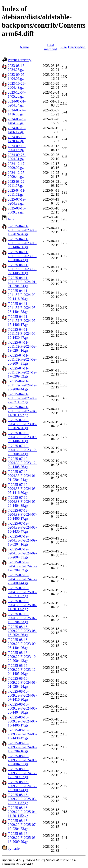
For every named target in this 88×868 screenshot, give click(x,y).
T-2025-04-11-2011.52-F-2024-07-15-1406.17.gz (22, 321)
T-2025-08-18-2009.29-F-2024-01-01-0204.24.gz (22, 682)
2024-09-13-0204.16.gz (17, 148)
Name (24, 47)
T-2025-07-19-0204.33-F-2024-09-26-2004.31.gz (22, 553)
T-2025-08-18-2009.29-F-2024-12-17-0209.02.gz (22, 773)
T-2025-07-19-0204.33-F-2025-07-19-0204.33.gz (22, 618)
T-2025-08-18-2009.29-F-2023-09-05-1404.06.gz (22, 644)
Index (12, 219)
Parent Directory (20, 60)
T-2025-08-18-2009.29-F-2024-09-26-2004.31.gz (22, 760)
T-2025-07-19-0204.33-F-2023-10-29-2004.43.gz (22, 450)
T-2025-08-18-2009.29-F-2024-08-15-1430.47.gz (22, 734)
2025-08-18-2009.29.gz (17, 210)
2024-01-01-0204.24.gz (17, 103)
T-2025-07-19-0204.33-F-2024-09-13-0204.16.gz (22, 540)
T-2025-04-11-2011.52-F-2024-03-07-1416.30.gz (22, 295)
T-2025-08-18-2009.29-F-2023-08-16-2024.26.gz (22, 631)
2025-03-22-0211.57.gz (17, 184)
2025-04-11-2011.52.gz (17, 192)
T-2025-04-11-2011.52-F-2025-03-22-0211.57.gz (22, 398)
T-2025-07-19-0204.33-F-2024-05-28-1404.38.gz (22, 502)
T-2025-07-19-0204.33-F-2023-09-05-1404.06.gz (22, 437)
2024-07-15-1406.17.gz (17, 130)
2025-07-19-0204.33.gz (17, 201)
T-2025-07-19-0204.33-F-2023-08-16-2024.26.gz (22, 424)
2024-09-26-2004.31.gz (17, 157)
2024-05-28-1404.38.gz (17, 121)
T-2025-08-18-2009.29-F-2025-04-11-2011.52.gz (22, 812)
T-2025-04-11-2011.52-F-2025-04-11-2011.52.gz (22, 411)
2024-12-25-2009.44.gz (17, 175)
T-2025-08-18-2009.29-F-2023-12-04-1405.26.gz (22, 670)
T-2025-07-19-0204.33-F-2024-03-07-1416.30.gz (22, 489)
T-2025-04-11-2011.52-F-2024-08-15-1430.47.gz (22, 333)
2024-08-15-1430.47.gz (17, 139)
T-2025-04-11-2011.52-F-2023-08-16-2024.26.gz (22, 230)
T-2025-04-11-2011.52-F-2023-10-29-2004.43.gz (22, 256)
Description (77, 47)
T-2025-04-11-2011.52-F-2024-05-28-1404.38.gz (22, 308)
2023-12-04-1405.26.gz (17, 94)
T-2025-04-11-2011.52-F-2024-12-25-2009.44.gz (22, 385)
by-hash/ (14, 849)
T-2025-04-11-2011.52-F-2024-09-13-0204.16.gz (22, 346)
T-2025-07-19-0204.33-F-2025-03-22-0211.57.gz (22, 592)
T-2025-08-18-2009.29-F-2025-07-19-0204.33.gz (22, 825)
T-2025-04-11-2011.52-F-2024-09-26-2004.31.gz (22, 359)
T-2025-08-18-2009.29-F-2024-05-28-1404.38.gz (22, 708)
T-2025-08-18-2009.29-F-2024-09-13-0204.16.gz (22, 747)
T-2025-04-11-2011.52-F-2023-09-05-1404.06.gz (22, 243)
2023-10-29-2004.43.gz (17, 85)
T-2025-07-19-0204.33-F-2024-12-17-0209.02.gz (22, 566)
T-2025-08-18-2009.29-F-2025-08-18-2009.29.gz (22, 838)
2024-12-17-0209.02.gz (17, 166)
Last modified (50, 47)
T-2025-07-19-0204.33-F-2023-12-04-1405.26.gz (22, 463)
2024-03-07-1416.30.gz (17, 112)
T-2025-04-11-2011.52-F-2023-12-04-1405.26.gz (22, 269)
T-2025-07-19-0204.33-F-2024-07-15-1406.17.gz (22, 514)
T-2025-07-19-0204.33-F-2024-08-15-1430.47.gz (22, 527)
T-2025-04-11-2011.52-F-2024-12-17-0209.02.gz (22, 372)
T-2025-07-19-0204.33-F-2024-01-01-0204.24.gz (22, 476)
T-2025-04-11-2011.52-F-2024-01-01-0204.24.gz (22, 282)
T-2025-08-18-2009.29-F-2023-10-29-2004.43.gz (22, 657)
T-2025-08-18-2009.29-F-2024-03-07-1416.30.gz (22, 695)
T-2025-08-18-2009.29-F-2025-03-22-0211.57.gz (22, 799)
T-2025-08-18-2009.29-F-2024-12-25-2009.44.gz (22, 786)
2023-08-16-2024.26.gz (17, 68)
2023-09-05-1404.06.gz (17, 77)
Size (64, 47)
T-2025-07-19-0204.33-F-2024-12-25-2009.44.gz (22, 579)
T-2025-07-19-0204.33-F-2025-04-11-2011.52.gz (22, 605)
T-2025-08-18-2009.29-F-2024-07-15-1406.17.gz (22, 721)
